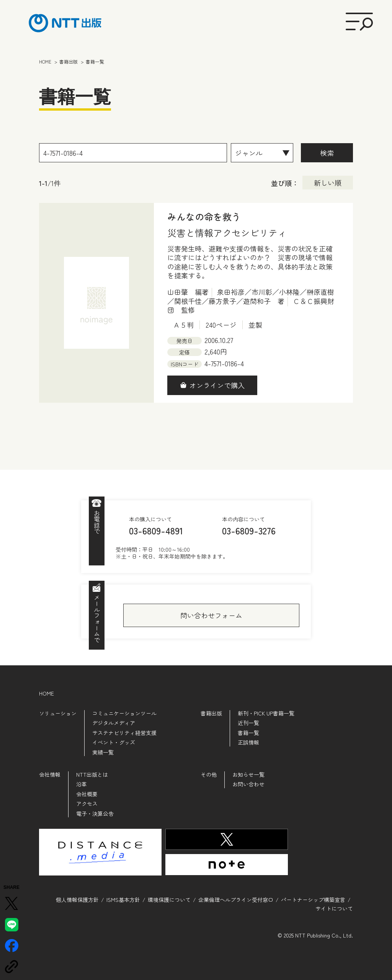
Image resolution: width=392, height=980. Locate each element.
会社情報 (50, 774)
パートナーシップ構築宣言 (313, 899)
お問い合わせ (248, 784)
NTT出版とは (92, 774)
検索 (327, 153)
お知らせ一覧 (248, 774)
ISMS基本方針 (123, 899)
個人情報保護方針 (77, 899)
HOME (47, 693)
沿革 (82, 784)
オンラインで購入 (217, 385)
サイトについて (334, 908)
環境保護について (169, 899)
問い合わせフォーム (211, 615)
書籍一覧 (248, 733)
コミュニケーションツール (124, 713)
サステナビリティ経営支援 (124, 733)
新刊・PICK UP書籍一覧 (266, 713)
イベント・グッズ (114, 742)
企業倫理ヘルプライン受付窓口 (236, 899)
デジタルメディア (114, 723)
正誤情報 (248, 742)
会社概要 (87, 794)
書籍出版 (211, 713)
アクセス (87, 804)
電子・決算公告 (95, 813)
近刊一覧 (248, 723)
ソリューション (58, 713)
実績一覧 (103, 752)
